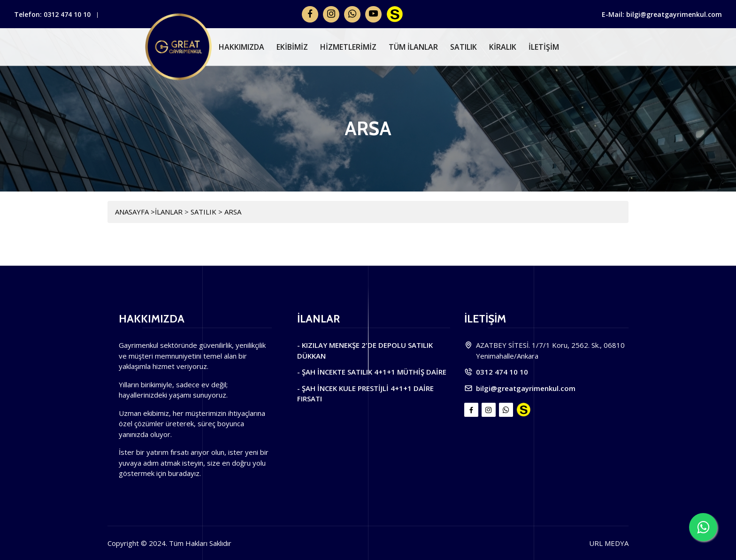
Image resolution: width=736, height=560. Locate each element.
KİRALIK (503, 47)
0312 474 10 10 (67, 14)
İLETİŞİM (544, 47)
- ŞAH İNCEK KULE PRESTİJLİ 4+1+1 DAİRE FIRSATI (365, 394)
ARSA (233, 212)
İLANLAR (170, 212)
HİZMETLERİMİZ (348, 47)
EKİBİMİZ (292, 47)
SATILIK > (207, 212)
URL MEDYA (609, 543)
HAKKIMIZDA (241, 47)
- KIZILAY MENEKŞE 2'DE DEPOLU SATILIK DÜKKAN (365, 350)
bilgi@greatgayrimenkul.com (526, 388)
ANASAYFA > (135, 212)
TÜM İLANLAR (413, 47)
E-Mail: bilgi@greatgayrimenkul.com (662, 14)
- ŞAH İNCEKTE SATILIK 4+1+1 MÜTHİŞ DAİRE (372, 372)
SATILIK (464, 47)
